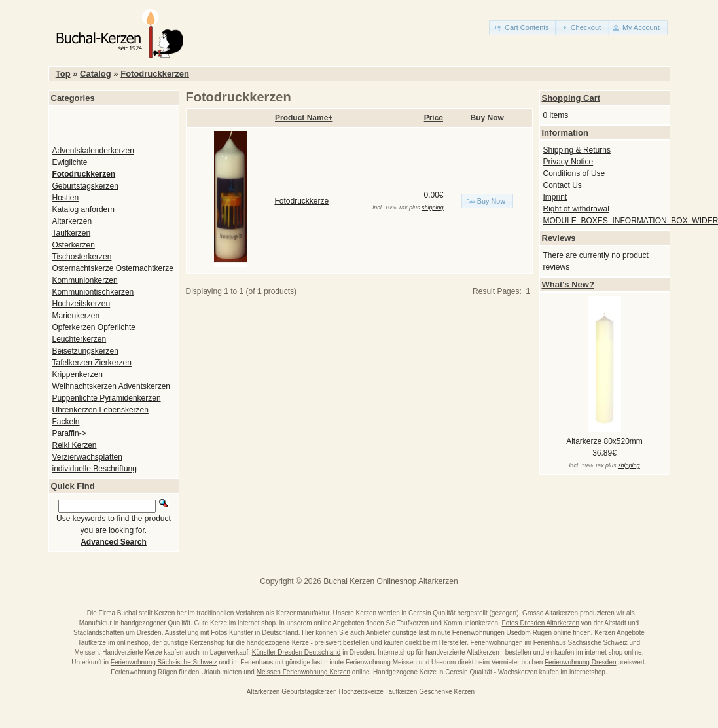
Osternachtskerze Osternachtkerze (113, 268)
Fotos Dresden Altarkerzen (541, 623)
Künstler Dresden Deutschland (296, 652)
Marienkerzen (76, 316)
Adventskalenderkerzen (93, 151)
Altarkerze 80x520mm (604, 441)
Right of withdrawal (576, 209)
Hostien (66, 198)
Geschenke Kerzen (447, 692)
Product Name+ (304, 118)
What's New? (568, 284)
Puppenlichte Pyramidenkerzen (107, 398)
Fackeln (66, 422)
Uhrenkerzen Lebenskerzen (100, 410)
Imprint (555, 197)
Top (63, 74)
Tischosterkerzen (82, 257)
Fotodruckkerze (302, 201)
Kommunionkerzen (85, 280)
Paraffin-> (69, 433)
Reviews (559, 238)
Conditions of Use (574, 173)
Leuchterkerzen (80, 339)
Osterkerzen (74, 245)
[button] (523, 28)
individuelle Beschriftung (95, 469)
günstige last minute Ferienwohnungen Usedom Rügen (472, 633)
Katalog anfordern (83, 209)
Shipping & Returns (577, 150)
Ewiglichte (70, 162)
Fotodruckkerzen (155, 74)
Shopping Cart (571, 98)
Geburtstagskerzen (85, 186)
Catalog (96, 74)
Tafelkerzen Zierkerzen (92, 363)
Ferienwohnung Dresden (581, 662)
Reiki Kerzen (75, 445)
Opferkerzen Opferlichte (94, 327)
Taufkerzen (72, 233)
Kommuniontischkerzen (93, 292)
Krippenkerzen (78, 374)
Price (434, 118)
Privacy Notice (568, 162)
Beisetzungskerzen (85, 351)
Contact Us (563, 185)
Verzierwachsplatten (87, 457)
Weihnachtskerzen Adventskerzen (112, 386)
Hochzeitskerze (361, 692)
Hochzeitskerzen (81, 304)
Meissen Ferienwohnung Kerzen (303, 672)
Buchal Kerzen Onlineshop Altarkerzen (390, 581)
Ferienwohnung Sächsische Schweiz (164, 662)
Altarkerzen (72, 221)
